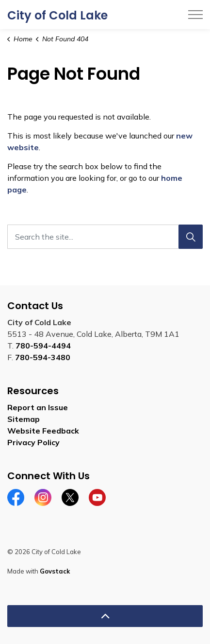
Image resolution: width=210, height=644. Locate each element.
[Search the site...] (105, 237)
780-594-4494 (43, 346)
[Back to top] (105, 616)
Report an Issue (38, 407)
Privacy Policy (33, 442)
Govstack (55, 571)
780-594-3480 (43, 357)
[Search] (191, 237)
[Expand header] (195, 15)
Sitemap (24, 419)
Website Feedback (43, 431)
